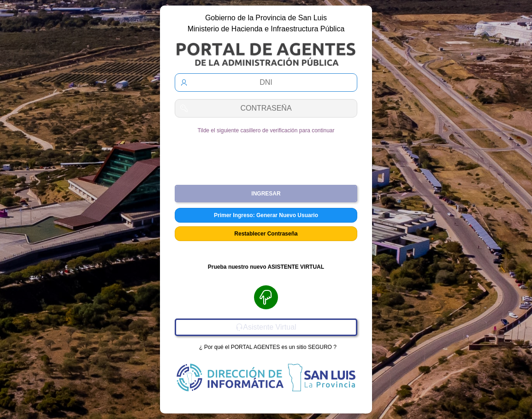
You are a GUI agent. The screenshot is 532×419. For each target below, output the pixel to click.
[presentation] (266, 156)
